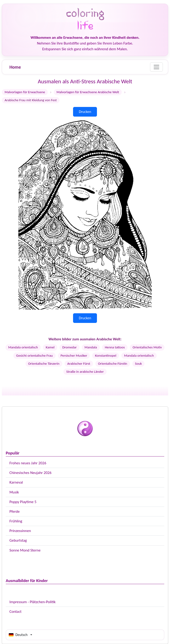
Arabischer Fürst (79, 364)
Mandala (91, 347)
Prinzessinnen (20, 531)
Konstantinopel (106, 356)
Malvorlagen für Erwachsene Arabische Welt (88, 92)
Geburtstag (18, 540)
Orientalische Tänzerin (44, 364)
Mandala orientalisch (23, 347)
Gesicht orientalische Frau (34, 356)
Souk (139, 364)
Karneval (16, 482)
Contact (16, 612)
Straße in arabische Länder (85, 372)
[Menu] (156, 67)
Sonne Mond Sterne (25, 550)
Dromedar (69, 347)
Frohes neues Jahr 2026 (28, 463)
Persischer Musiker (74, 356)
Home (15, 67)
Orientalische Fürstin (113, 364)
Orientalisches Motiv (147, 347)
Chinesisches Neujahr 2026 (30, 473)
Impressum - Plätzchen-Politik (33, 602)
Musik (14, 492)
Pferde (15, 511)
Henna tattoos (115, 347)
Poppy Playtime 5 (23, 502)
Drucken (85, 112)
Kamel (50, 347)
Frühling (16, 521)
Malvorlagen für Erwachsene (25, 92)
